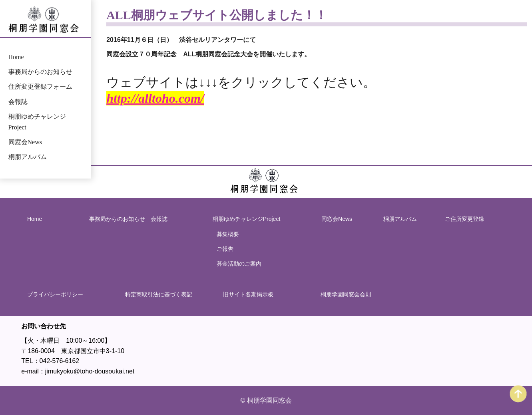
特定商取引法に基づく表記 (159, 294)
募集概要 (228, 234)
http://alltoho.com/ (155, 98)
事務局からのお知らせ (40, 72)
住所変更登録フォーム (40, 87)
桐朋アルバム (28, 157)
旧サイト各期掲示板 (248, 294)
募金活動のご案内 (239, 264)
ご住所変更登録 (464, 219)
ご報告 (225, 249)
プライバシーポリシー (55, 294)
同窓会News (25, 142)
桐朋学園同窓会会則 (346, 294)
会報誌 (18, 102)
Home (16, 57)
